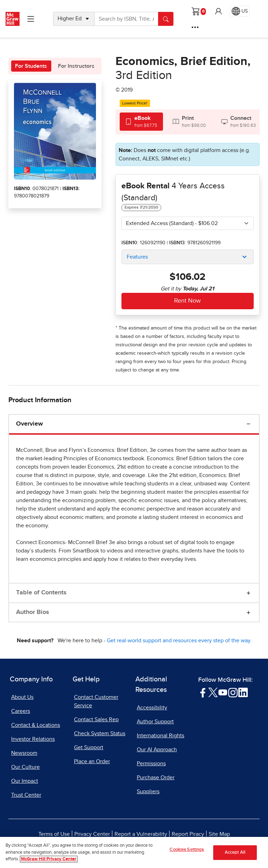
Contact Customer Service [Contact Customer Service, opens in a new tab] (96, 701)
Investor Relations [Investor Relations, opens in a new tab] (33, 739)
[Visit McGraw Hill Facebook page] (203, 692)
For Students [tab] (31, 66)
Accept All (235, 852)
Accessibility (152, 708)
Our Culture (25, 767)
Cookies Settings (187, 850)
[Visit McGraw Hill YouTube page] (223, 692)
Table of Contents (41, 593)
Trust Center (26, 795)
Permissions (151, 764)
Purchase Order (156, 777)
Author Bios (33, 612)
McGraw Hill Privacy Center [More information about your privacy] (49, 859)
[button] (218, 11)
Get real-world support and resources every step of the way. (179, 641)
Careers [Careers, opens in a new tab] (21, 711)
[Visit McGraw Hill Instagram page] (233, 692)
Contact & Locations (36, 725)
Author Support (155, 722)
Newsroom (24, 753)
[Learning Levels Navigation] (31, 19)
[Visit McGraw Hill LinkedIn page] (243, 692)
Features (137, 257)
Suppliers (148, 791)
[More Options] (195, 27)
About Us (22, 697)
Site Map (219, 834)
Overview (29, 424)
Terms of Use (54, 834)
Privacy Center (92, 834)
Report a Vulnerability (141, 834)
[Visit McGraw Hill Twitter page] (213, 692)
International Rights (161, 736)
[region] (134, 852)
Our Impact (25, 781)
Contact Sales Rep (96, 719)
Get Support (89, 747)
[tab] (141, 121)
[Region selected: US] (240, 11)
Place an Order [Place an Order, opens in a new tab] (92, 761)
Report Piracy (188, 834)
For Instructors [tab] (76, 66)
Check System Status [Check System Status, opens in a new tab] (100, 733)
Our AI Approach (157, 750)
